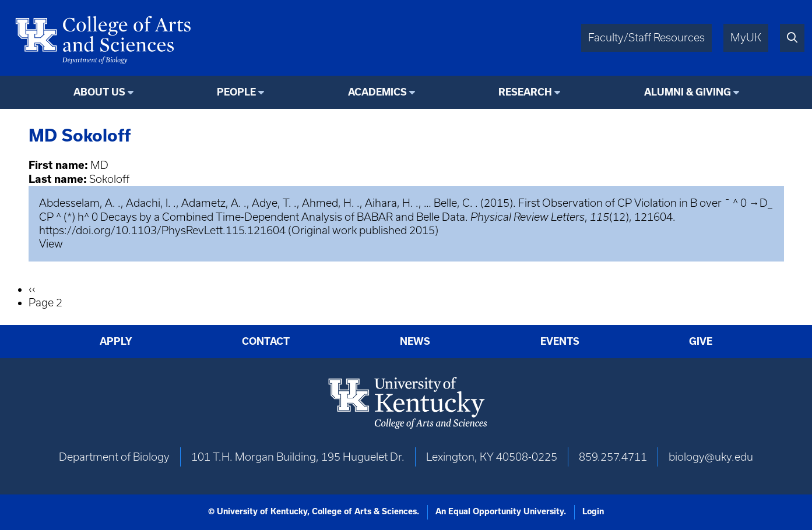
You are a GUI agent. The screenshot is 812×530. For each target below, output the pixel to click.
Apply (116, 341)
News (415, 341)
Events (560, 341)
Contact (266, 341)
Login (593, 511)
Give (701, 341)
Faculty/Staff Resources (646, 38)
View (51, 244)
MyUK (746, 38)
